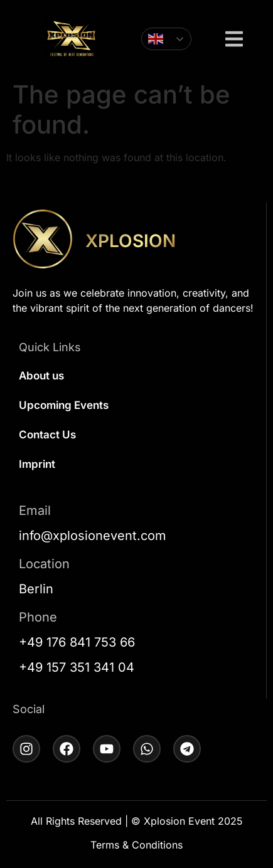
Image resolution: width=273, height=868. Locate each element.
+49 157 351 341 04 (77, 667)
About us (41, 376)
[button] (234, 40)
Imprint (37, 464)
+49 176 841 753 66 (77, 642)
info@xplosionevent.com (93, 536)
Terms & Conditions (136, 845)
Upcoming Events (64, 405)
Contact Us (47, 435)
